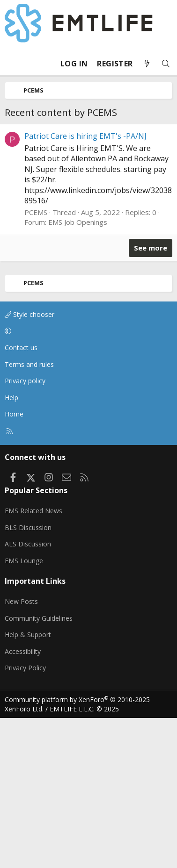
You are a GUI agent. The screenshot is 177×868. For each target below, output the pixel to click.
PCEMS (36, 362)
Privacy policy (25, 531)
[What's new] (147, 64)
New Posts (21, 751)
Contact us (21, 498)
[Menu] (12, 64)
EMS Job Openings (78, 372)
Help (11, 548)
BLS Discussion (28, 678)
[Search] (166, 64)
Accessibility (23, 801)
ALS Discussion (28, 694)
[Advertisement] (88, 199)
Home (14, 564)
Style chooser (29, 464)
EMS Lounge (24, 711)
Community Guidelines (39, 768)
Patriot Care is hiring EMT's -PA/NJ (85, 286)
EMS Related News (33, 661)
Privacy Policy (25, 818)
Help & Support (28, 785)
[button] (87, 481)
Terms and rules (29, 514)
